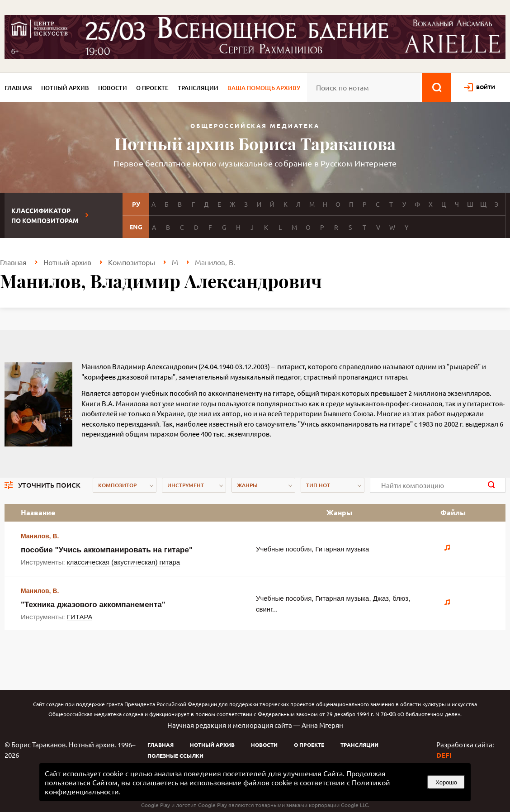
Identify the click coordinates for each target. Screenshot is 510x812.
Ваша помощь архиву (264, 88)
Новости (113, 88)
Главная (18, 88)
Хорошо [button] (446, 782)
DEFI (444, 755)
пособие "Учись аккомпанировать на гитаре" (107, 550)
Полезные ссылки (175, 755)
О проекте (152, 88)
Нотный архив (65, 88)
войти (486, 87)
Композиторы (132, 262)
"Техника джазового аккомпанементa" (93, 605)
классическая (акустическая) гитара (123, 562)
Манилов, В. (40, 536)
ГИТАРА (80, 617)
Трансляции (198, 88)
